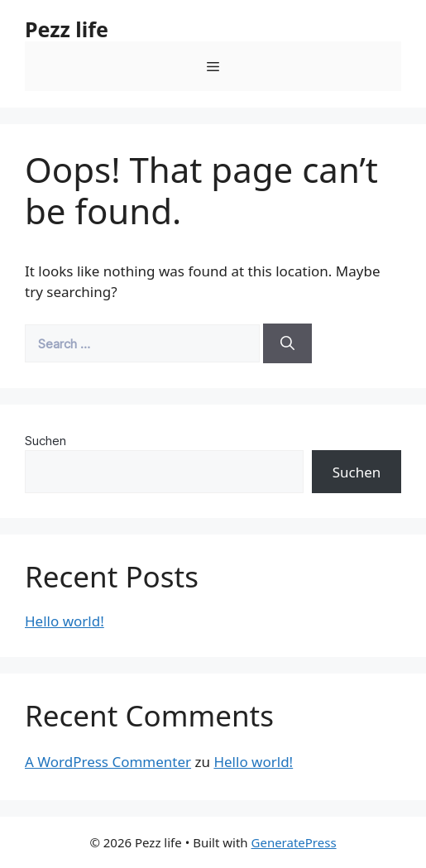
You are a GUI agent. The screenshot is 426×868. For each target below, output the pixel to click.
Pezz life (67, 29)
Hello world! (65, 621)
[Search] (287, 343)
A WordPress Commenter (108, 762)
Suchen (45, 441)
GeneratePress (294, 842)
